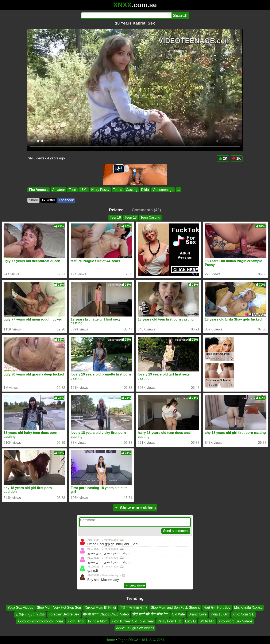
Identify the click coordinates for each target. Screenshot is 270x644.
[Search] (126, 15)
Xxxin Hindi (76, 621)
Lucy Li (190, 621)
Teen (72, 190)
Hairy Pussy (100, 190)
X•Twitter (48, 200)
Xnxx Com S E (243, 614)
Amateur (58, 190)
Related (116, 210)
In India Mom (98, 621)
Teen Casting (150, 217)
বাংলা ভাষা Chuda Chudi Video (106, 614)
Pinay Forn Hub (169, 621)
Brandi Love (198, 614)
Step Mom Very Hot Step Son (59, 608)
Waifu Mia (207, 621)
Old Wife (178, 614)
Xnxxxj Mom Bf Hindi (100, 608)
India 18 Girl (219, 614)
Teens (118, 190)
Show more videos (135, 508)
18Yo (84, 190)
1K (236, 158)
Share (33, 200)
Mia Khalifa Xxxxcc (248, 608)
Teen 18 (131, 217)
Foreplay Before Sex (64, 614)
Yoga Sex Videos (20, 608)
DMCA (133, 640)
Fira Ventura (39, 190)
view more (135, 585)
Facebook (66, 200)
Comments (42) (146, 210)
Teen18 (115, 217)
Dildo (145, 190)
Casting (132, 190)
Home (110, 640)
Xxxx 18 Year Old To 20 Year (133, 621)
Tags (122, 640)
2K (223, 158)
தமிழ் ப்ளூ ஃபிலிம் (30, 614)
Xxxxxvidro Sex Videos (235, 621)
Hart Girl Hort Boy (217, 608)
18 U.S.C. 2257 (153, 640)
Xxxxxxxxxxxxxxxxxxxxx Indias (40, 621)
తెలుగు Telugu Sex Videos (135, 628)
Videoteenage (163, 190)
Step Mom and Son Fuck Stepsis (175, 608)
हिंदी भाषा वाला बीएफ (133, 608)
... (179, 190)
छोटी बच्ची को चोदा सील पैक (150, 614)
